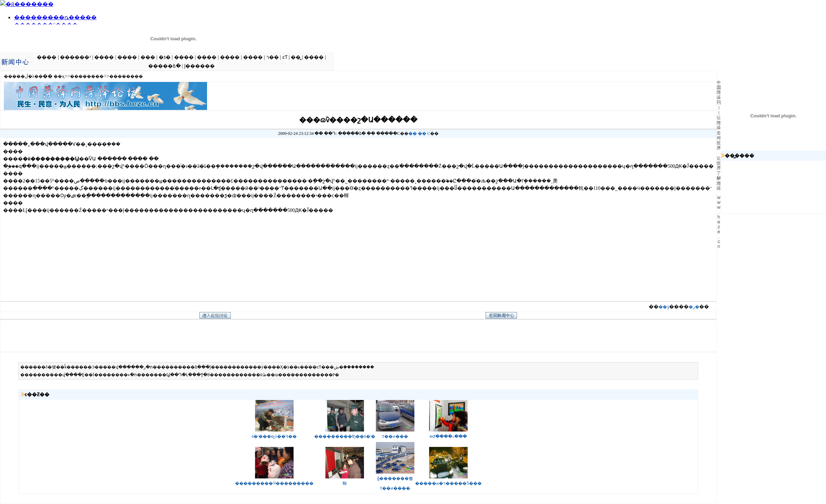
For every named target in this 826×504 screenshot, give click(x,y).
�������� (87, 76)
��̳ (296, 57)
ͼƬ (285, 57)
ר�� (273, 57)
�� (413, 133)
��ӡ (664, 307)
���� (47, 57)
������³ (75, 57)
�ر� (694, 307)
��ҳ (59, 76)
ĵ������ (199, 66)
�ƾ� (165, 57)
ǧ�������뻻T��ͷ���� (395, 480)
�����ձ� (164, 66)
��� (148, 57)
